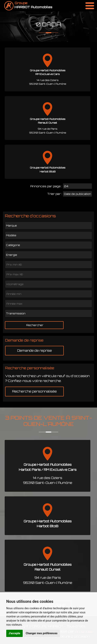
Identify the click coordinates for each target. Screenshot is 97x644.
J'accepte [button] (14, 633)
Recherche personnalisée (34, 391)
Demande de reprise (35, 351)
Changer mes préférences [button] (42, 633)
